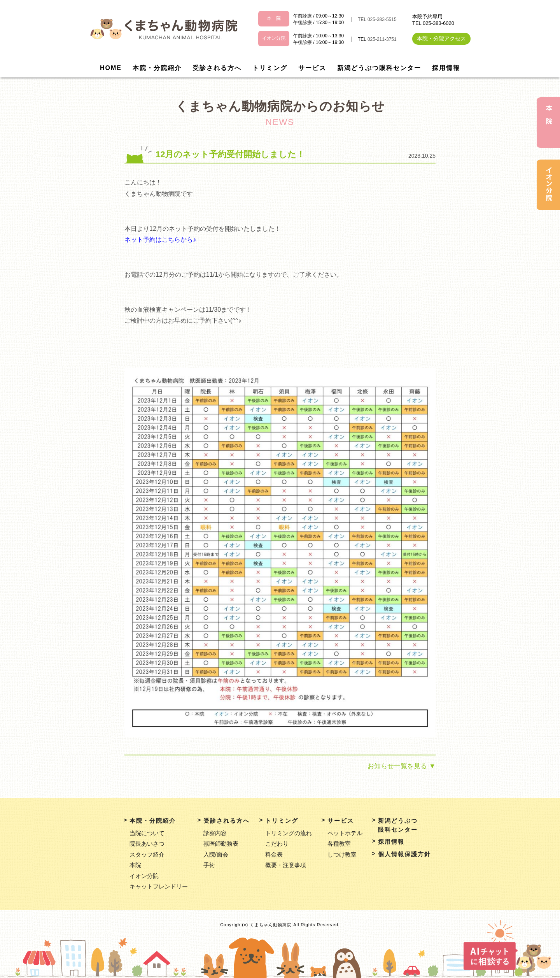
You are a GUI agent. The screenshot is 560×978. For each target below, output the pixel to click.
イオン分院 (144, 876)
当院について (147, 833)
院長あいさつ (147, 844)
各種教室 (339, 844)
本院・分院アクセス (441, 39)
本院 (135, 865)
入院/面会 (216, 854)
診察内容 (215, 833)
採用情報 (446, 68)
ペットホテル (345, 833)
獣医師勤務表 (221, 844)
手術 (209, 865)
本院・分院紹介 (157, 68)
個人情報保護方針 (404, 854)
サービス (312, 68)
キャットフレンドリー (159, 886)
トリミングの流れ (289, 833)
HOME (111, 68)
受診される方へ (217, 68)
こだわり (277, 844)
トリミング (270, 68)
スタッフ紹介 (147, 854)
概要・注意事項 (286, 865)
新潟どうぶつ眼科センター (379, 68)
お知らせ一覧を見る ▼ (402, 766)
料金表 (274, 854)
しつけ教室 (342, 854)
